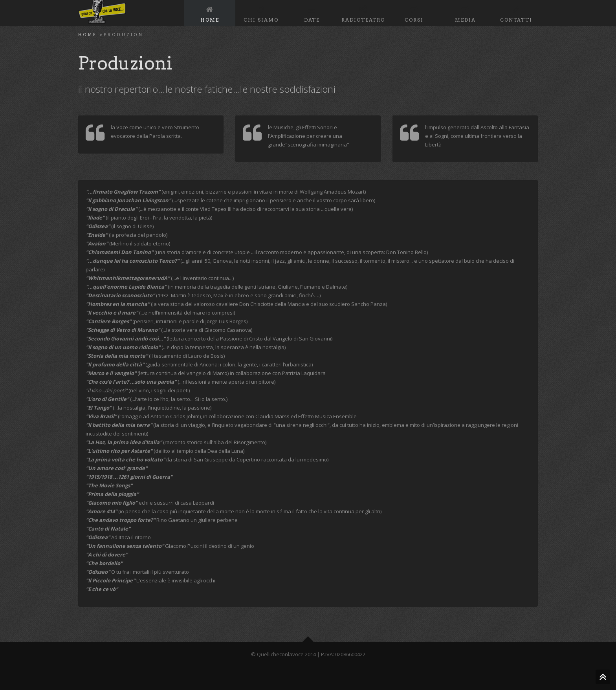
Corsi (414, 13)
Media (465, 13)
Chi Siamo (261, 13)
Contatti (516, 13)
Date (312, 13)
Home (210, 13)
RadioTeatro (363, 13)
